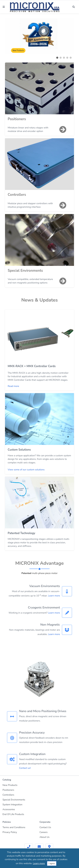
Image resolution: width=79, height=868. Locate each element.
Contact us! (25, 768)
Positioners (17, 119)
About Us (44, 837)
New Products (18, 50)
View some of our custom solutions (26, 470)
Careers (44, 832)
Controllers (17, 195)
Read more (13, 386)
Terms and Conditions (14, 827)
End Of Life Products (13, 814)
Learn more (54, 596)
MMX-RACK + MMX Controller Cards (32, 366)
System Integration (12, 805)
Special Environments (25, 271)
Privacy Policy (10, 832)
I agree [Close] (52, 863)
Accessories (9, 809)
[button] (57, 58)
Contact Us (45, 827)
